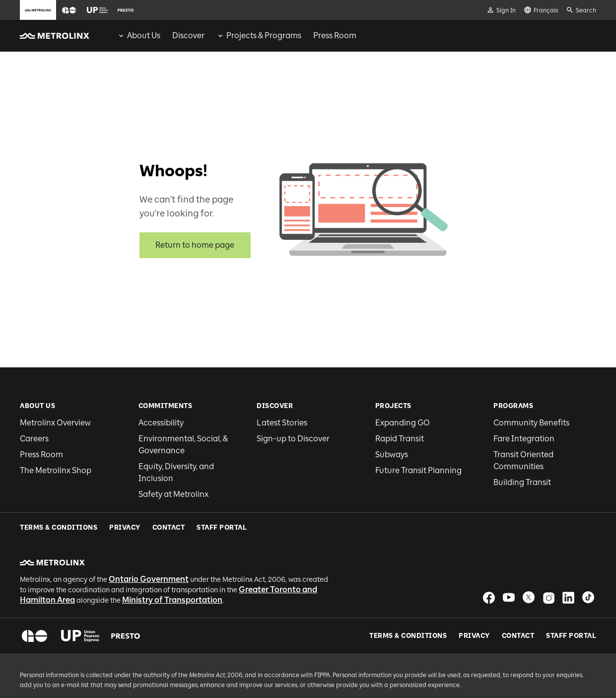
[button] (69, 10)
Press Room (41, 454)
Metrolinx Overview (55, 423)
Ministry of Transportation (172, 570)
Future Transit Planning (418, 470)
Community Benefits (531, 423)
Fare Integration (524, 439)
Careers (34, 439)
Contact (518, 606)
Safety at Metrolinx (173, 494)
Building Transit (522, 482)
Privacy (474, 606)
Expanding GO (403, 423)
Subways (392, 454)
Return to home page (195, 245)
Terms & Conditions (408, 606)
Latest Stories (282, 423)
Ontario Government (149, 549)
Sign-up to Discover (293, 439)
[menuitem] (139, 36)
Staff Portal (571, 606)
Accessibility (161, 423)
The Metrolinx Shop (56, 470)
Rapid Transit (400, 439)
